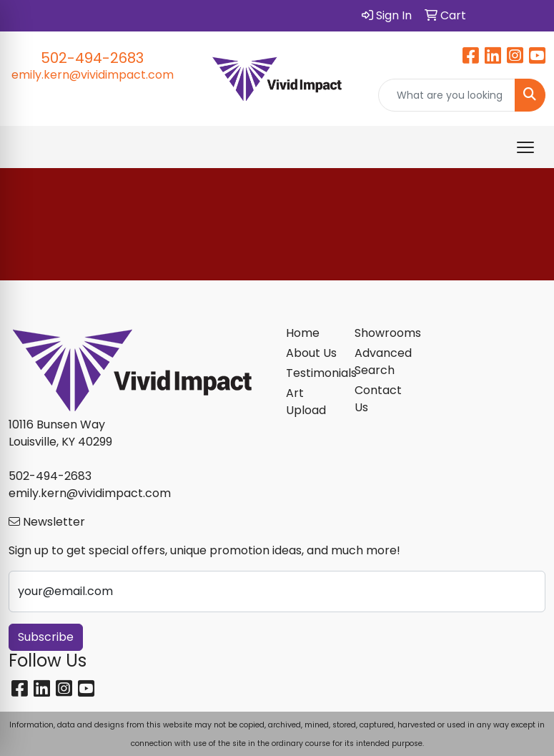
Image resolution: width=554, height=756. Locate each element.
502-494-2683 (92, 58)
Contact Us (378, 399)
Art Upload (306, 402)
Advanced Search (381, 362)
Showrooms (381, 333)
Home (303, 333)
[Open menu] (525, 147)
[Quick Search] (447, 95)
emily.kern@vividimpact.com (93, 75)
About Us (311, 353)
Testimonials (312, 373)
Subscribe (46, 637)
